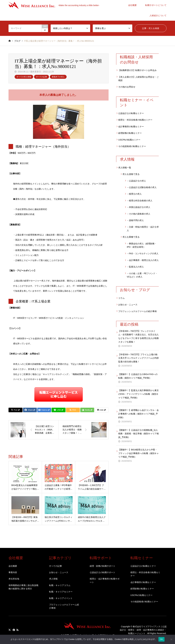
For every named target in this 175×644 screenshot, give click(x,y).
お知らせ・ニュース (128, 305)
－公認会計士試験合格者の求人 (142, 187)
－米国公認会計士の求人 (139, 207)
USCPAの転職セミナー (129, 140)
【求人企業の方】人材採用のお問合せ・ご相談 (139, 79)
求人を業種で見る (131, 237)
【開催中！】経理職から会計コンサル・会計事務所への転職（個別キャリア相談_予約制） (139, 414)
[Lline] (58, 410)
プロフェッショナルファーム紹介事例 (64, 606)
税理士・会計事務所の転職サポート (105, 580)
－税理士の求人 (134, 194)
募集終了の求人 (58, 77)
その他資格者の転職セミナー (132, 146)
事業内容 (13, 572)
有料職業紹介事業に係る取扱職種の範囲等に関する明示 (23, 587)
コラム (121, 298)
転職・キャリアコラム (60, 585)
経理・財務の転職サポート (102, 566)
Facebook (14, 630)
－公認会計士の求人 (136, 181)
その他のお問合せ (127, 87)
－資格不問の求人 (135, 220)
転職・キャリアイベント (61, 598)
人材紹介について (158, 16)
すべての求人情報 (24, 77)
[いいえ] (171, 639)
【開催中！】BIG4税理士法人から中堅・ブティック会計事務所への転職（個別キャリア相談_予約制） (139, 453)
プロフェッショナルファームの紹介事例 (137, 311)
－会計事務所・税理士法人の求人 (143, 260)
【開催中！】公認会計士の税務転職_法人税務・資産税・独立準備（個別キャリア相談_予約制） (139, 434)
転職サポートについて (156, 5)
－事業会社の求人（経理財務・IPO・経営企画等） (142, 245)
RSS (17, 630)
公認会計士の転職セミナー (131, 113)
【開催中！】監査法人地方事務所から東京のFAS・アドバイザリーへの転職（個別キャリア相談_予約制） (139, 394)
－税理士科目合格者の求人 (140, 201)
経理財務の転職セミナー (130, 133)
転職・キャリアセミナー (61, 592)
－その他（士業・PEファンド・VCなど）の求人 (142, 275)
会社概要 (132, 5)
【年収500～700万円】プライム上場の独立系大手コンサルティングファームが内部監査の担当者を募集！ (139, 358)
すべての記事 (42, 77)
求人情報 (53, 579)
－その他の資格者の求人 (139, 214)
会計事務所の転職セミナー (131, 127)
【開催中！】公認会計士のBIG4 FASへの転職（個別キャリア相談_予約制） (138, 376)
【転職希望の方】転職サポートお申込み (137, 70)
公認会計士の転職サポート (102, 572)
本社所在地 (14, 579)
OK (161, 639)
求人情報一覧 (125, 168)
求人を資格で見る (131, 174)
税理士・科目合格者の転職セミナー (135, 120)
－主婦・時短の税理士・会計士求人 (143, 229)
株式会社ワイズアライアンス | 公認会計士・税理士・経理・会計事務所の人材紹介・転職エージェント (143, 630)
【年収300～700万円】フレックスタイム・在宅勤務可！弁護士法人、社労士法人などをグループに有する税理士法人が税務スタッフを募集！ (139, 336)
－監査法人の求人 (135, 267)
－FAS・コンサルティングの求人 (143, 253)
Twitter (10, 630)
